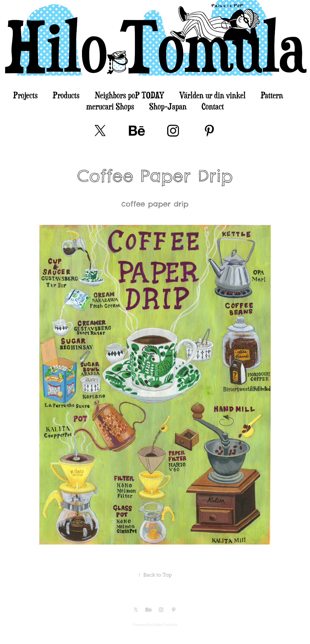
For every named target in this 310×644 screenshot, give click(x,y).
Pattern (272, 95)
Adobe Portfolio (165, 625)
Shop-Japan (168, 106)
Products (66, 95)
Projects (25, 95)
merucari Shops (110, 106)
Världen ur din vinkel (212, 95)
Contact (213, 106)
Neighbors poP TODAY (129, 95)
